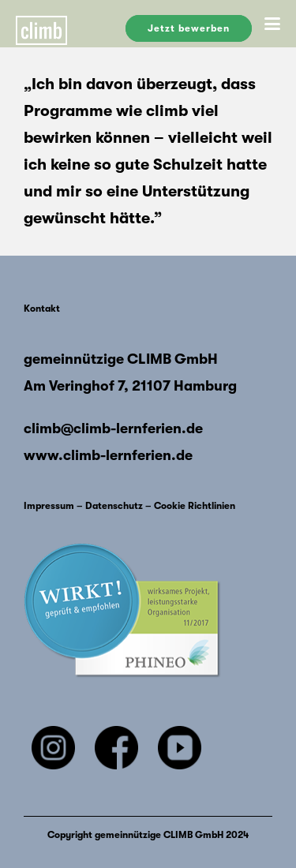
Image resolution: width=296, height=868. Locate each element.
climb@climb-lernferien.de (113, 428)
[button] (272, 24)
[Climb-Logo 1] (67, 24)
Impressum (49, 506)
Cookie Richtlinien (195, 506)
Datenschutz (114, 506)
